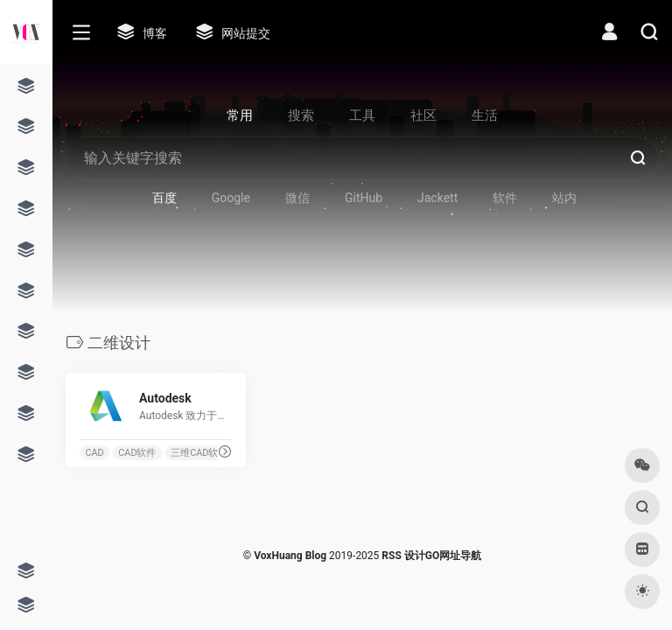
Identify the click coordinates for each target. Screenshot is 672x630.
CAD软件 (137, 453)
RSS (391, 556)
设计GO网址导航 (443, 556)
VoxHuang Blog (290, 556)
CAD (94, 453)
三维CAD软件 (199, 453)
